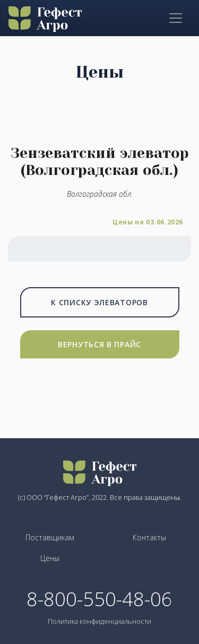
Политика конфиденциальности (99, 621)
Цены (50, 558)
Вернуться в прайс (99, 344)
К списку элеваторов (99, 302)
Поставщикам (50, 537)
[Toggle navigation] (176, 18)
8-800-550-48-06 (99, 599)
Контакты (149, 537)
